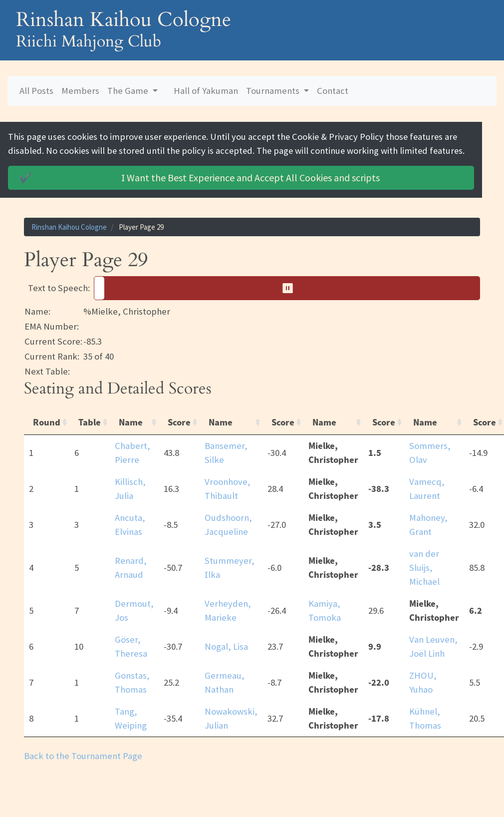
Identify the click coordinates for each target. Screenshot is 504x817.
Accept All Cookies (201, 178)
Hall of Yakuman (206, 91)
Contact (333, 91)
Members (80, 91)
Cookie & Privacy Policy (344, 137)
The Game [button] (129, 91)
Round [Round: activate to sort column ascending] (47, 422)
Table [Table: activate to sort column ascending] (90, 422)
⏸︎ (291, 288)
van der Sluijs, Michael (424, 568)
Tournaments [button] (274, 91)
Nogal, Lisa (226, 646)
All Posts (36, 91)
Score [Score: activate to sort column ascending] (179, 422)
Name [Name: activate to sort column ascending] (131, 422)
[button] (287, 289)
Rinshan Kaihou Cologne (69, 227)
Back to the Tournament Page (83, 756)
